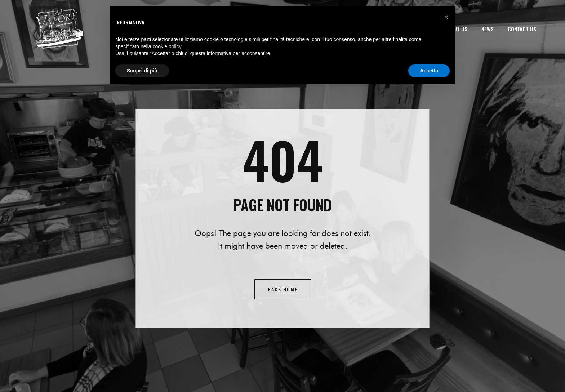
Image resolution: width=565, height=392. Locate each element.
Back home (283, 289)
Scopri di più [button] (142, 71)
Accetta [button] (429, 71)
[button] (446, 17)
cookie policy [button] (167, 46)
